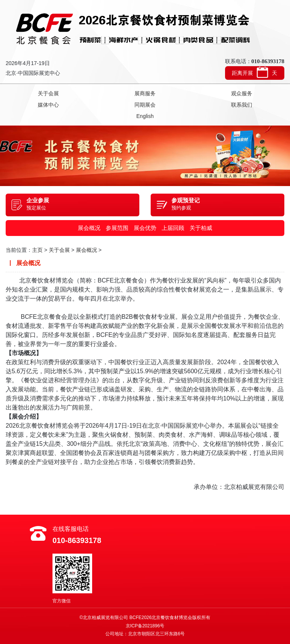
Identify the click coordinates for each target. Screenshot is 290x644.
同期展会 (145, 105)
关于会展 (48, 93)
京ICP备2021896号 (145, 626)
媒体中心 (48, 105)
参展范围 (117, 228)
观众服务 (242, 93)
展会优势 (145, 228)
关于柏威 (201, 228)
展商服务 (145, 93)
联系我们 (242, 105)
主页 (37, 250)
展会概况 (89, 228)
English (145, 116)
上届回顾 (173, 228)
